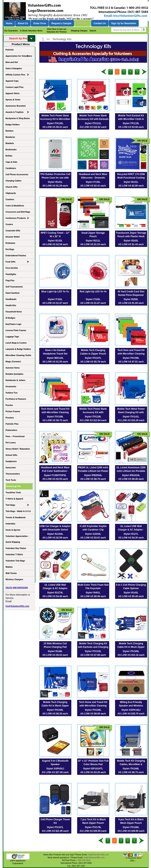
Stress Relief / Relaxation (18, 449)
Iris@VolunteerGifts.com (17, 606)
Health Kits (11, 305)
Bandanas (10, 137)
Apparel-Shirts (13, 93)
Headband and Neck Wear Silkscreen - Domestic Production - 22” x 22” (93, 178)
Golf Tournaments (14, 287)
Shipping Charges (79, 31)
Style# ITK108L (131, 358)
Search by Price (22, 38)
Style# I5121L (55, 182)
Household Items (14, 312)
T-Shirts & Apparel (14, 499)
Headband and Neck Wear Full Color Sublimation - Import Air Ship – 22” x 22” (55, 471)
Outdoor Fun (12, 393)
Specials (83, 23)
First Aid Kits (12, 268)
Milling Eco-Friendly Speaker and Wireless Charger (131, 706)
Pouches (10, 418)
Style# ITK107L (93, 358)
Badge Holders (13, 125)
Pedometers (11, 430)
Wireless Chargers (14, 579)
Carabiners (11, 168)
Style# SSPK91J (55, 769)
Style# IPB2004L (93, 475)
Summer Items (13, 368)
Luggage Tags (12, 337)
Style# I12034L (93, 534)
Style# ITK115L (131, 123)
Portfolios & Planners (16, 399)
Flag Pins (10, 281)
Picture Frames (13, 411)
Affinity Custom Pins (19, 75)
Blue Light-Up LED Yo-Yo (55, 292)
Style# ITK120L (55, 123)
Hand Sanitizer (13, 293)
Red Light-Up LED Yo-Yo (93, 292)
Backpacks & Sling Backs (18, 118)
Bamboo (10, 131)
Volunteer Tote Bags (15, 561)
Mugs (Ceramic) (13, 362)
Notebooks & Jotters (16, 380)
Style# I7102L (55, 299)
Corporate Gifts (13, 231)
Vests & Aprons (13, 530)
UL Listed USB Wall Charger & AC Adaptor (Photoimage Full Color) (55, 588)
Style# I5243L (131, 241)
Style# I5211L (93, 241)
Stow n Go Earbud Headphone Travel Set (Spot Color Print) (55, 354)
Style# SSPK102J (131, 710)
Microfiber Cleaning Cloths (18, 355)
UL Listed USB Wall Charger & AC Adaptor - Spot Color (131, 530)
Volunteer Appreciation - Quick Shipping (17, 539)
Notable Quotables (15, 374)
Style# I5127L (131, 534)
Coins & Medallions (15, 206)
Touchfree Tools (13, 493)
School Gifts (11, 455)
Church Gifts (12, 187)
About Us (23, 23)
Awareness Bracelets (16, 106)
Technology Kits (13, 486)
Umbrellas (10, 524)
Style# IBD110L (55, 358)
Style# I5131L (131, 182)
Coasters (10, 199)
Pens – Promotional (15, 436)
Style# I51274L (55, 593)
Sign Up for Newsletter (124, 23)
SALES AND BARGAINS (17, 588)
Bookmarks (11, 150)
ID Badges (10, 318)
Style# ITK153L (93, 651)
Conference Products (19, 219)
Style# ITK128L (93, 417)
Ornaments (11, 387)
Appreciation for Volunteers (19, 57)
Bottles (9, 156)
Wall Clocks (11, 573)
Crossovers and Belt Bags (18, 212)
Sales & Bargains (14, 69)
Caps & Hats (12, 162)
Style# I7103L (93, 299)
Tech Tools (11, 480)
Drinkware (10, 243)
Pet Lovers (11, 443)
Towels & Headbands (16, 518)
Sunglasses (11, 461)
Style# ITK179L (93, 827)
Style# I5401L (93, 593)
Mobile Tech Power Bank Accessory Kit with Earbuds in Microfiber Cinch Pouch (93, 119)
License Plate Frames (16, 330)
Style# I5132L (55, 241)
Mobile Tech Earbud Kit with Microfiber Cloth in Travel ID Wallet (131, 119)
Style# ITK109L (55, 417)
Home (9, 23)
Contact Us (100, 23)
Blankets (10, 143)
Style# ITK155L (55, 710)
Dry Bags (10, 249)
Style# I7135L (93, 182)
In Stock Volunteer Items (31, 31)
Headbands (11, 299)
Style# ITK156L (93, 710)
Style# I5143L (131, 593)
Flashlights (11, 274)
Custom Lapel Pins (15, 87)
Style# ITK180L (131, 827)
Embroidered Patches (16, 256)
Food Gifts (19, 263)
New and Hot (12, 62)
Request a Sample (61, 23)
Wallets (9, 567)
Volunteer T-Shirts (14, 555)
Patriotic (10, 50)
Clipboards (11, 193)
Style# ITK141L (131, 417)
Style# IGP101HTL (93, 769)
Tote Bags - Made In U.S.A (18, 511)
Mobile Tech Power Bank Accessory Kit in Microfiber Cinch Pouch (55, 119)
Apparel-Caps (12, 81)
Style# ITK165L (131, 651)
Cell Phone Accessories (17, 175)
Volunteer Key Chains (16, 548)
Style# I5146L (55, 651)
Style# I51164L (55, 534)
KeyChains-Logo (14, 324)
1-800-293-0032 (83, 860)
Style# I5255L (131, 299)
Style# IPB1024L (131, 475)
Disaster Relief (13, 237)
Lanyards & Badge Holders (18, 349)
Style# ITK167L (55, 827)
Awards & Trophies (19, 113)
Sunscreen (11, 468)
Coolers (9, 224)
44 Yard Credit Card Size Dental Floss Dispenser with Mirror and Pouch (131, 295)
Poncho (9, 405)
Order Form (40, 23)
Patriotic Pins (12, 424)
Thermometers (13, 474)
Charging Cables (14, 181)
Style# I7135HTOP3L (55, 475)
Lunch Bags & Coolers (16, 343)
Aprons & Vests (13, 100)
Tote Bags (19, 506)
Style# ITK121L (93, 123)
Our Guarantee (11, 31)
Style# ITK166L (131, 769)
